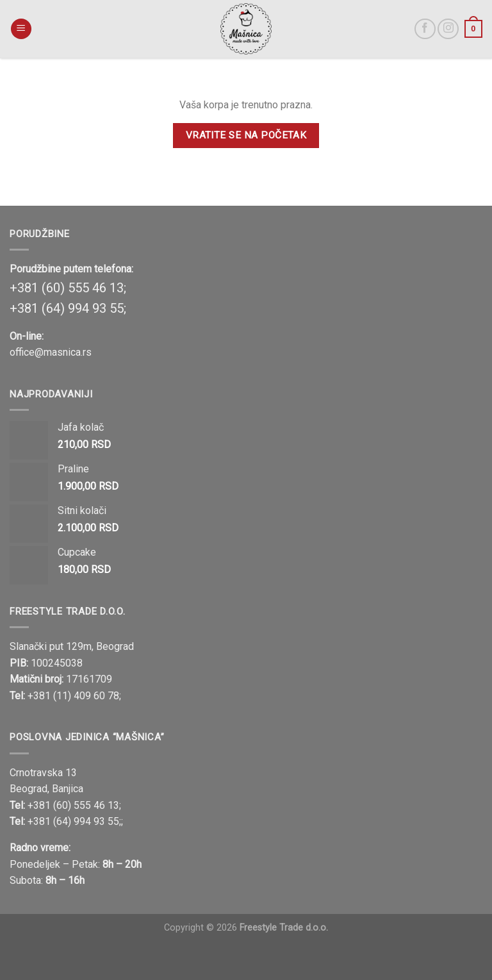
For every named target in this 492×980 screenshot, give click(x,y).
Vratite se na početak (246, 135)
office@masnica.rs (51, 352)
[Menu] (21, 29)
